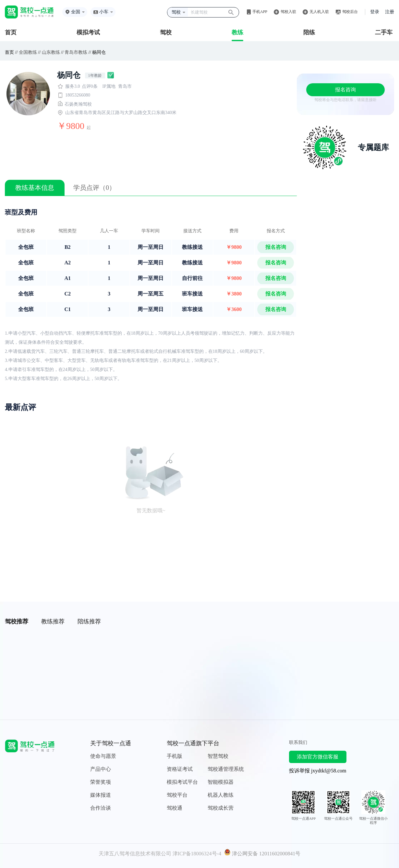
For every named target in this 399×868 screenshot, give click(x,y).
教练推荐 (53, 621)
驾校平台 (177, 795)
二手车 (384, 32)
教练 (237, 32)
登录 (375, 12)
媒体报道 (101, 795)
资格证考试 (180, 769)
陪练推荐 (89, 621)
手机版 (175, 756)
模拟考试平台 (182, 782)
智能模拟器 (221, 782)
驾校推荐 (17, 621)
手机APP (260, 12)
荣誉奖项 (101, 782)
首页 (11, 32)
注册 (390, 12)
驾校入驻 (288, 12)
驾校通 (175, 808)
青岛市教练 (76, 52)
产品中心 (101, 769)
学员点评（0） (94, 188)
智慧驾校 (218, 756)
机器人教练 (221, 795)
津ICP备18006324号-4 (197, 854)
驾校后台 (350, 12)
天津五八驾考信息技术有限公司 (135, 854)
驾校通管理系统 (226, 769)
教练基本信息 (35, 188)
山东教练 (51, 52)
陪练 (309, 32)
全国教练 (28, 52)
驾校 (166, 32)
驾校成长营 (221, 808)
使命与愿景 (103, 756)
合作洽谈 (101, 808)
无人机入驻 (319, 12)
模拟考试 (88, 32)
